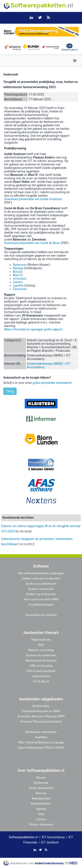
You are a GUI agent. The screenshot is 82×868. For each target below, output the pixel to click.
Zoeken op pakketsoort (41, 583)
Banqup (18, 268)
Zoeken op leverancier (41, 594)
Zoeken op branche (41, 589)
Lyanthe (18, 285)
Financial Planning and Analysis (41, 721)
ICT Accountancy (53, 837)
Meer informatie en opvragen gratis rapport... (35, 329)
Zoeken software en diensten (41, 578)
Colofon (41, 819)
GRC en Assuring (41, 666)
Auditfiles (41, 737)
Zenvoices (20, 289)
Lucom (18, 282)
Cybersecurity (41, 676)
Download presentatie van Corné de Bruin (32, 243)
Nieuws (41, 777)
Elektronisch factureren (41, 660)
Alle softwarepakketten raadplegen (41, 573)
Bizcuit (17, 272)
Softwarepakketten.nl (23, 837)
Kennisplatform (41, 803)
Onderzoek (41, 783)
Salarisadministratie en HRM (41, 711)
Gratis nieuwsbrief (41, 788)
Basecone (20, 265)
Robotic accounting (41, 650)
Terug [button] (10, 391)
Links (41, 814)
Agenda (41, 809)
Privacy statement (41, 824)
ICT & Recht (41, 681)
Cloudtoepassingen (41, 604)
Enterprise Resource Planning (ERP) (41, 716)
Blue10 (18, 275)
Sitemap (41, 793)
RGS (41, 645)
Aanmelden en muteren (41, 615)
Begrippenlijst (41, 798)
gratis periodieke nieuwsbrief (52, 383)
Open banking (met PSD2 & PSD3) (41, 747)
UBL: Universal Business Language (41, 742)
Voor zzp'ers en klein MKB (41, 599)
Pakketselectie (41, 639)
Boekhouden (41, 706)
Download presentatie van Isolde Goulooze (33, 199)
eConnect (19, 279)
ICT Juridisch (50, 842)
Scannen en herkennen (41, 655)
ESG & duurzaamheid (41, 671)
